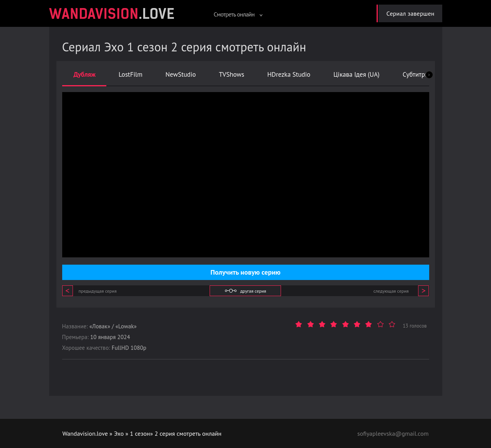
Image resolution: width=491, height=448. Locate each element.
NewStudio (181, 74)
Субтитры (416, 74)
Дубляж (85, 74)
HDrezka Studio (289, 74)
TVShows (231, 74)
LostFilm (131, 74)
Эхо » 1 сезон (132, 433)
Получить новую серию (245, 272)
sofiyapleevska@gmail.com (393, 433)
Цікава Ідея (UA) (356, 74)
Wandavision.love (85, 433)
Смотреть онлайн (238, 14)
